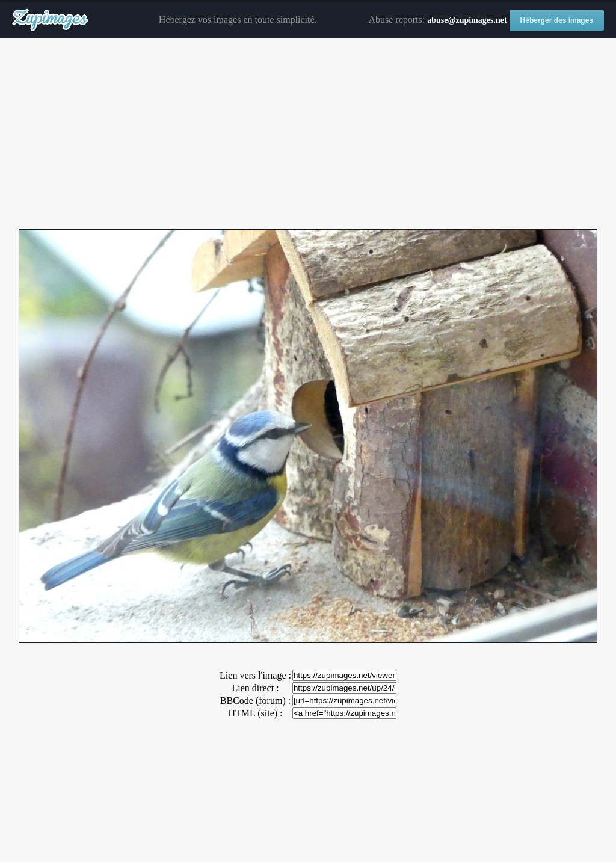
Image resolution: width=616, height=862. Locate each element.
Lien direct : (255, 688)
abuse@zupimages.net (467, 20)
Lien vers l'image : (255, 675)
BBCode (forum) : (255, 700)
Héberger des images (557, 20)
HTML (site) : (255, 713)
